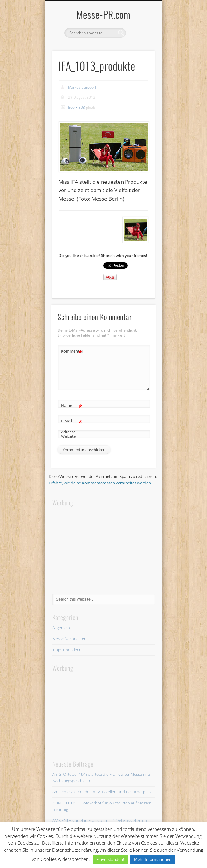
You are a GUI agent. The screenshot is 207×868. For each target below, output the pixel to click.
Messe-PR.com (103, 14)
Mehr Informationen (153, 859)
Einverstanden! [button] (110, 859)
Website (68, 436)
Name (72, 406)
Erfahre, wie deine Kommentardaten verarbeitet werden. (100, 483)
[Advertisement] (99, 546)
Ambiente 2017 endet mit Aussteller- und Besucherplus (101, 792)
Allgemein (61, 628)
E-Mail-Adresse (72, 425)
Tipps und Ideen (67, 650)
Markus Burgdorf (82, 87)
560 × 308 (77, 107)
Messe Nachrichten (69, 639)
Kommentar (72, 351)
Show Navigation (140, 55)
